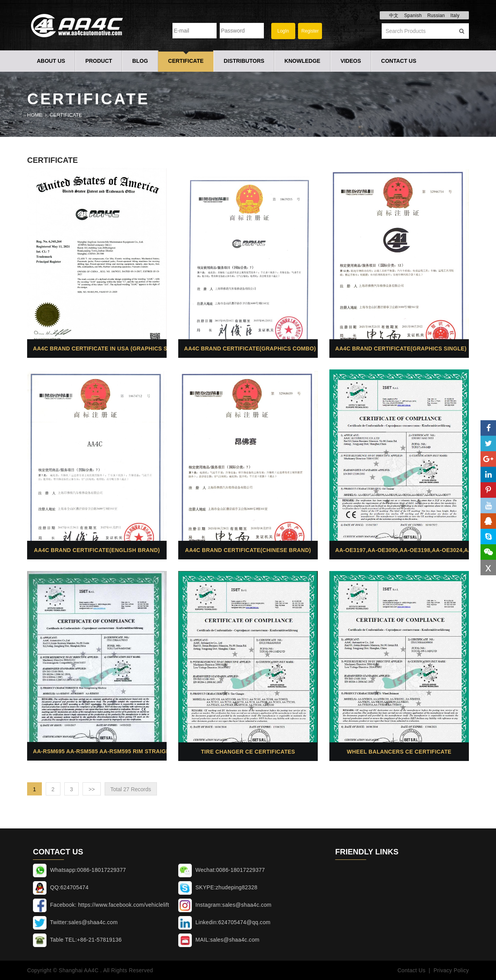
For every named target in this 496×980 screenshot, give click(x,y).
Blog (140, 61)
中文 (394, 16)
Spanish (413, 16)
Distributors (244, 61)
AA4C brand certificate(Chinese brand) (248, 550)
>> (91, 789)
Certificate (186, 61)
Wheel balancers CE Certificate (399, 752)
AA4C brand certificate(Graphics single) (401, 349)
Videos (351, 61)
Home (35, 115)
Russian (436, 16)
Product (99, 61)
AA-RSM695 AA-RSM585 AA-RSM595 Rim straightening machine (126, 751)
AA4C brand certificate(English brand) (97, 550)
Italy (455, 16)
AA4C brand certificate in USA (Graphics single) (110, 349)
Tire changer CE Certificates (248, 752)
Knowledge (302, 61)
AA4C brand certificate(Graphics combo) (250, 349)
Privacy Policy (451, 970)
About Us (51, 61)
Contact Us (399, 61)
